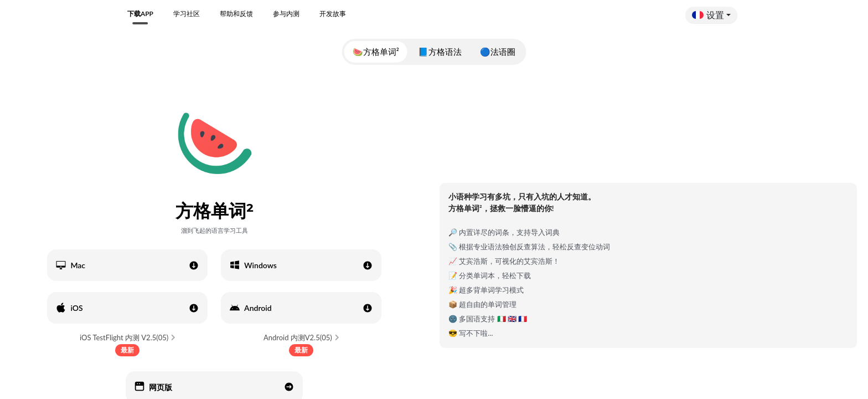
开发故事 (333, 14)
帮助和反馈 (236, 14)
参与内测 (286, 14)
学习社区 (187, 14)
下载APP (140, 14)
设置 (708, 15)
